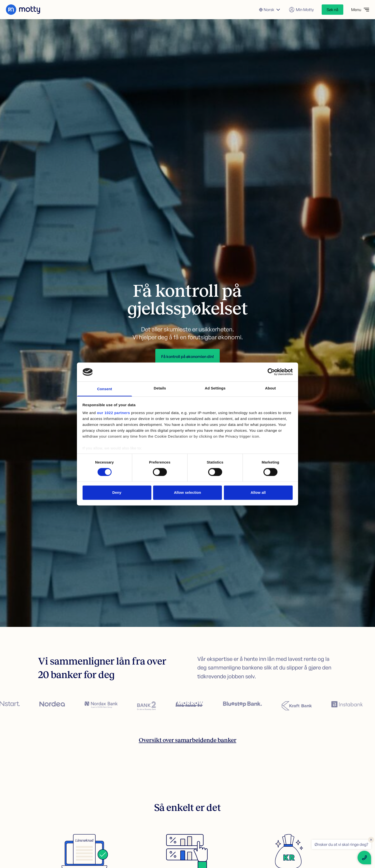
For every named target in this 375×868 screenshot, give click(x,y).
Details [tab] (160, 388)
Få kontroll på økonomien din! (187, 356)
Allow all (258, 492)
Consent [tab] (105, 389)
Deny (117, 492)
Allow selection (188, 492)
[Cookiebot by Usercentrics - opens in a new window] (271, 372)
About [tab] (271, 388)
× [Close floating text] (371, 839)
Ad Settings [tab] (215, 388)
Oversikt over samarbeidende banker (188, 740)
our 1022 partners (114, 413)
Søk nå (332, 10)
